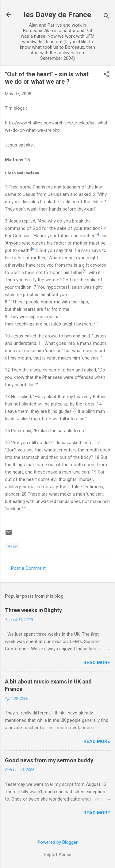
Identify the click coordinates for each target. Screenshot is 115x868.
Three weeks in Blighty (33, 610)
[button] (106, 75)
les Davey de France (57, 15)
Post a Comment (28, 568)
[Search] (106, 17)
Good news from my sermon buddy (49, 760)
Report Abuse (58, 855)
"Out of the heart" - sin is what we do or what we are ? (47, 78)
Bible (12, 547)
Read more (97, 663)
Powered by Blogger (57, 842)
